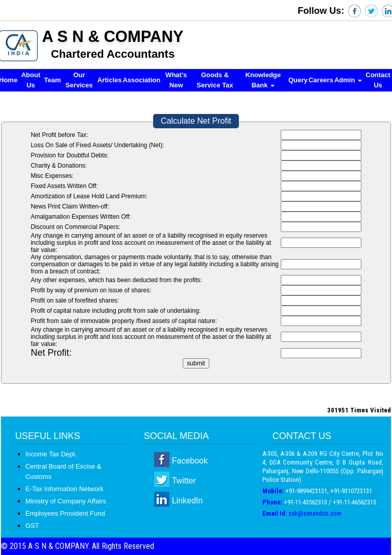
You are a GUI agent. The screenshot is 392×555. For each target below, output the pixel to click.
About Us (31, 80)
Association (141, 80)
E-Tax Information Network (65, 489)
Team (52, 80)
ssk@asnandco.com (315, 513)
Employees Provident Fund (65, 513)
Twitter (184, 481)
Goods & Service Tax (215, 80)
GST (32, 526)
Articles (110, 80)
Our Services (79, 80)
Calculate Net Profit (196, 121)
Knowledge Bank (263, 80)
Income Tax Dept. (51, 454)
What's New (176, 80)
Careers (321, 80)
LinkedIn (188, 501)
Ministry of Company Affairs (66, 501)
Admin (348, 80)
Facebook (190, 461)
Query (298, 80)
